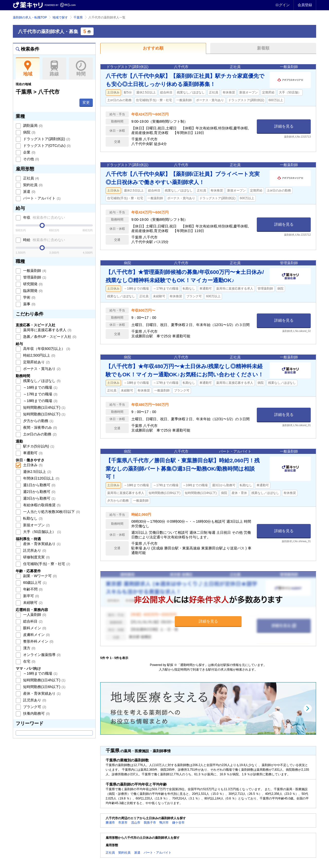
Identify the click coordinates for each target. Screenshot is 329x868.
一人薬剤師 (34, 615)
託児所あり (34, 550)
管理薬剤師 (34, 277)
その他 (31, 159)
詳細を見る (284, 126)
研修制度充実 (36, 557)
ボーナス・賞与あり (41, 369)
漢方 (29, 648)
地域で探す (60, 17)
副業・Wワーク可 (39, 576)
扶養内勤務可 (36, 713)
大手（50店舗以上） (42, 532)
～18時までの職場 (40, 401)
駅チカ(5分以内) (38, 446)
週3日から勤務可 (39, 498)
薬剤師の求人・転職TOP (30, 17)
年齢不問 (32, 589)
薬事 (29, 304)
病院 (29, 132)
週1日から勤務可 (39, 485)
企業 (29, 152)
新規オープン (36, 525)
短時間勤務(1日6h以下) (44, 414)
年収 (44, 217)
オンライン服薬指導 (41, 655)
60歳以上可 (34, 583)
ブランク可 (34, 707)
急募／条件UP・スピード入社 (49, 337)
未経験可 (32, 603)
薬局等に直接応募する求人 (47, 330)
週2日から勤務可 (39, 492)
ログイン (282, 5)
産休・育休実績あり (41, 544)
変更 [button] (86, 102)
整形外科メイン (38, 641)
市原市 (123, 823)
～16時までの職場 (40, 387)
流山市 (136, 823)
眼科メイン (34, 628)
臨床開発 (32, 291)
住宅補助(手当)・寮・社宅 (46, 564)
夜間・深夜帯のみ (40, 427)
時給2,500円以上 (39, 355)
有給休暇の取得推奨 (41, 505)
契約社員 (32, 185)
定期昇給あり (36, 362)
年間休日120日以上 (41, 478)
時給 (44, 240)
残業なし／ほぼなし (41, 381)
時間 (81, 69)
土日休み (32, 465)
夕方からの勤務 (38, 421)
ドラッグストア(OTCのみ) (46, 146)
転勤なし (32, 518)
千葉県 (78, 17)
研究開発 (32, 284)
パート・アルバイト (41, 198)
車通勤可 (32, 453)
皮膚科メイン (36, 635)
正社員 (31, 178)
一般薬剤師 (34, 271)
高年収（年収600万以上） (46, 349)
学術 (29, 297)
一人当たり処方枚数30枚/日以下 (51, 512)
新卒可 (31, 596)
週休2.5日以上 (37, 472)
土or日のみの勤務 (39, 434)
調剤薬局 (32, 126)
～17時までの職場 (40, 394)
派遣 (29, 192)
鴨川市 (164, 823)
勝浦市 (110, 823)
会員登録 (305, 5)
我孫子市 (150, 823)
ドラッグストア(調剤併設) (46, 139)
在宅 (29, 661)
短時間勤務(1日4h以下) (44, 407)
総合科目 (32, 621)
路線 (54, 69)
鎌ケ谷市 (178, 823)
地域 (28, 69)
